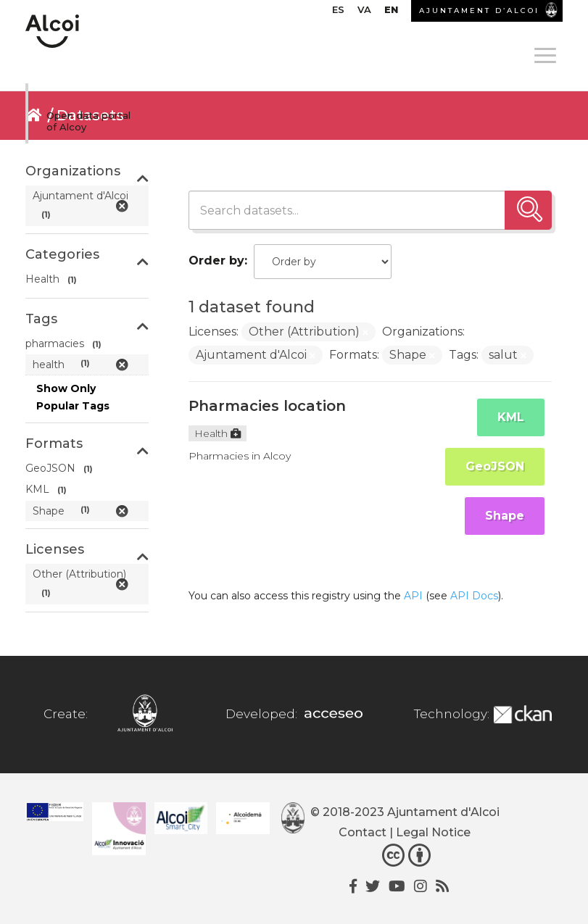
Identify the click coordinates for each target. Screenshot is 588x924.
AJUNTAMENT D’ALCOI (479, 11)
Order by (216, 261)
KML (511, 417)
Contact (363, 832)
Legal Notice (433, 832)
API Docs (474, 596)
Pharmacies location (267, 406)
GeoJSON (495, 466)
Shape (505, 516)
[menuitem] (338, 13)
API (413, 596)
